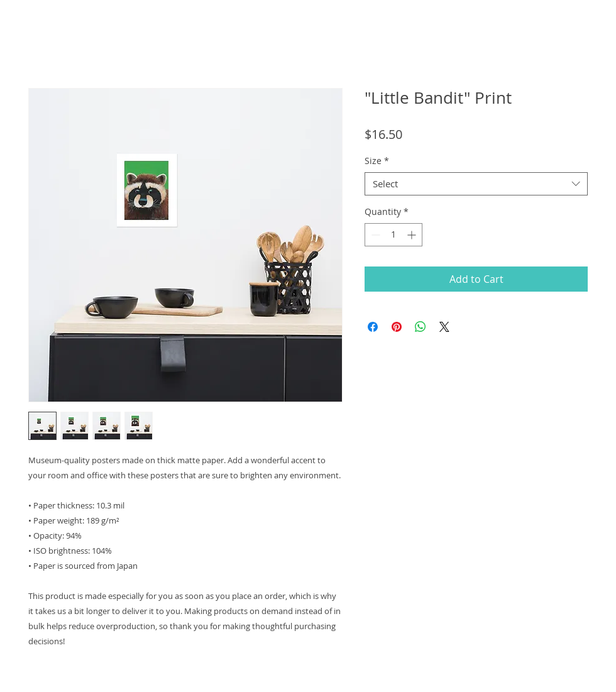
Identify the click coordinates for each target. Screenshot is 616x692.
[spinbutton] (393, 235)
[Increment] (413, 235)
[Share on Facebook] (373, 327)
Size (377, 161)
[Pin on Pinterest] (397, 327)
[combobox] (476, 184)
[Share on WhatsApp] (421, 327)
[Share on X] (444, 327)
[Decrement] (374, 235)
